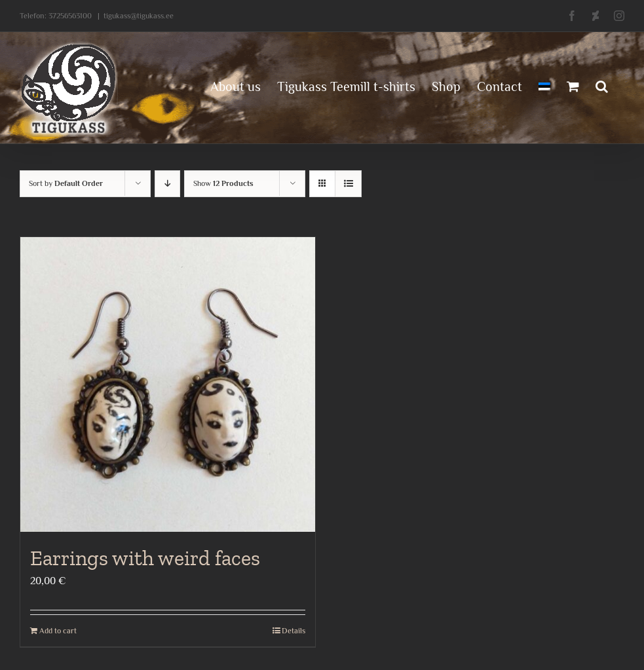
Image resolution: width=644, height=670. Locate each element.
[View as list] (348, 184)
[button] (602, 85)
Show (223, 183)
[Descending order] (167, 184)
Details (294, 631)
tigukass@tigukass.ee (139, 16)
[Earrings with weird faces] (168, 384)
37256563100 (70, 16)
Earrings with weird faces (145, 558)
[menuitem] (544, 85)
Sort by (66, 183)
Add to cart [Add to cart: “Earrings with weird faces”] (58, 631)
